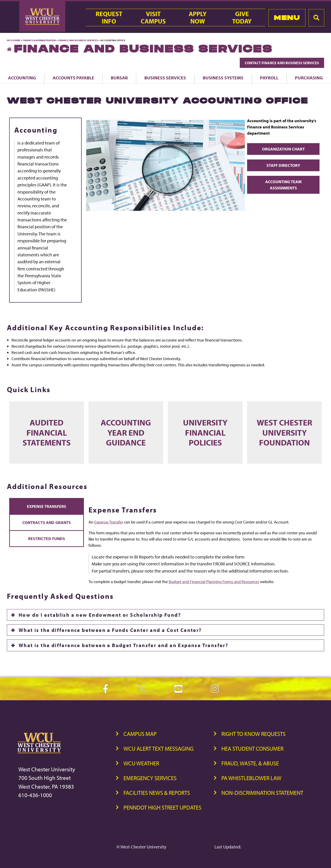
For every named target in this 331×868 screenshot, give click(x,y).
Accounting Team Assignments (283, 185)
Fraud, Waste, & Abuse (250, 763)
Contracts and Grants (47, 522)
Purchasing (309, 78)
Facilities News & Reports (157, 793)
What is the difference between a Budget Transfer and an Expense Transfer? (123, 645)
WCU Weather (141, 763)
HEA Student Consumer (252, 748)
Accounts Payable (73, 78)
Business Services (165, 78)
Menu (287, 18)
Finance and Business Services (78, 40)
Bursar (119, 78)
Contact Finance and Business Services (282, 63)
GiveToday (242, 17)
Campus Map (140, 734)
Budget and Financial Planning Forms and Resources (214, 582)
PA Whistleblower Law (251, 778)
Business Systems (223, 78)
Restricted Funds (47, 539)
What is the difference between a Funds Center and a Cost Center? (110, 630)
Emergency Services (150, 778)
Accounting (22, 78)
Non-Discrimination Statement (262, 793)
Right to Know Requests (253, 734)
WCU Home (14, 40)
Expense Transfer (109, 522)
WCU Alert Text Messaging (158, 748)
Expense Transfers (47, 506)
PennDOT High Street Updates (162, 807)
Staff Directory (283, 165)
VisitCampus (153, 17)
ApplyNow (198, 17)
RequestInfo (109, 17)
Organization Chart (283, 149)
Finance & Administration (39, 40)
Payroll (269, 78)
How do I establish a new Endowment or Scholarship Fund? (100, 615)
